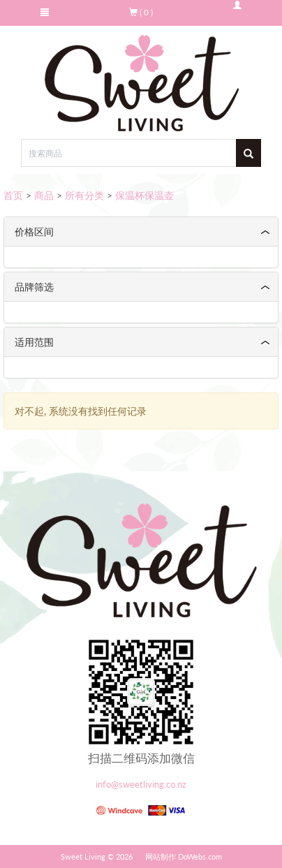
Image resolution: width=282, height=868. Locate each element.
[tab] (141, 231)
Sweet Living (83, 856)
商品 (44, 195)
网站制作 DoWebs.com (184, 856)
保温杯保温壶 (144, 195)
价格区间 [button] (34, 231)
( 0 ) (141, 12)
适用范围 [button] (34, 342)
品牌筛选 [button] (34, 287)
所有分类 (84, 195)
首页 (13, 195)
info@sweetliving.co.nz (141, 785)
